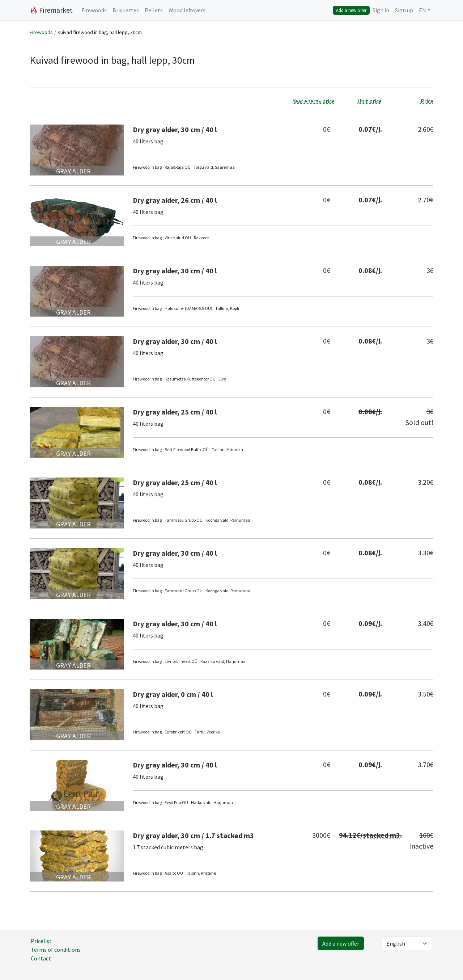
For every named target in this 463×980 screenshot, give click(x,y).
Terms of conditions (56, 950)
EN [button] (422, 10)
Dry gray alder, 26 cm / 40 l (175, 200)
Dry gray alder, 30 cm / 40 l (175, 129)
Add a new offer (351, 10)
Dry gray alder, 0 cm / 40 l (173, 694)
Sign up (404, 10)
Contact (41, 958)
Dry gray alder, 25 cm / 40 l (175, 412)
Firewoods (94, 10)
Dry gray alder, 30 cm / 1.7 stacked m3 (193, 835)
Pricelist (41, 941)
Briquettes (126, 10)
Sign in (381, 10)
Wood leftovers (187, 10)
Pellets (154, 10)
